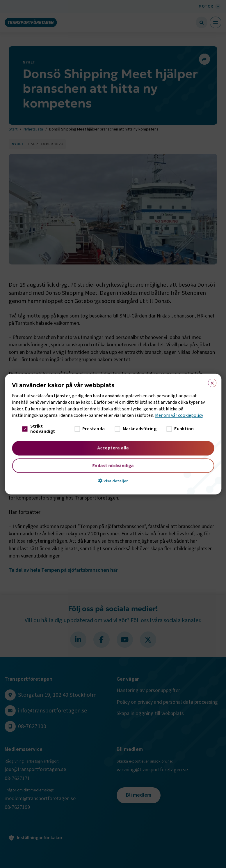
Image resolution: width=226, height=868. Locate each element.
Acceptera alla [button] (113, 448)
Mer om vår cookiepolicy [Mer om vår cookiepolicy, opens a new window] (179, 415)
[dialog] (113, 434)
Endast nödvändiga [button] (113, 465)
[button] (113, 481)
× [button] (210, 382)
